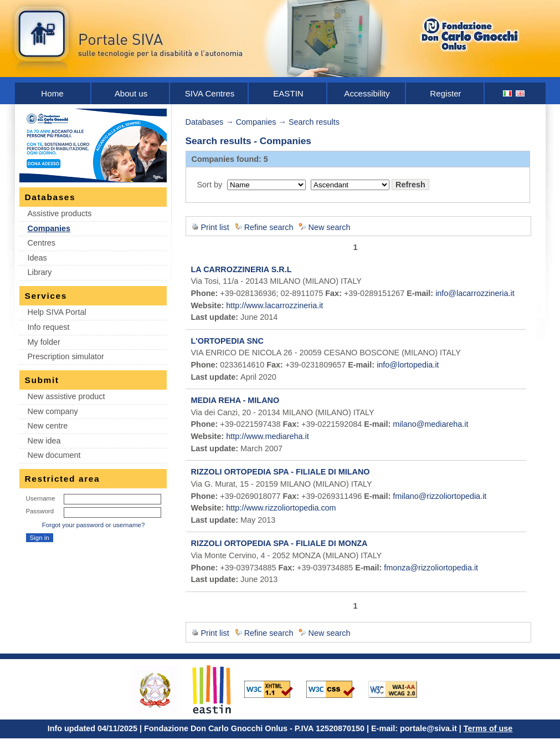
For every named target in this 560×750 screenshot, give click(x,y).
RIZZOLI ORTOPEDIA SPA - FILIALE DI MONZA (279, 543)
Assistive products (60, 213)
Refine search (269, 227)
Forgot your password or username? (94, 525)
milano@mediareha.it (430, 424)
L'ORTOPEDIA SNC (227, 341)
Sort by (210, 185)
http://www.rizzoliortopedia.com (281, 508)
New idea (44, 441)
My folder (44, 342)
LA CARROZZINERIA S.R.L (242, 269)
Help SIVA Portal (57, 312)
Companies (49, 228)
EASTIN (288, 93)
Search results (314, 122)
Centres (42, 243)
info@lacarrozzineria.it (475, 293)
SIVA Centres (210, 93)
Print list (215, 227)
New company (53, 411)
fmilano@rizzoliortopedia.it (440, 496)
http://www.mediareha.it (268, 436)
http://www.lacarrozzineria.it (274, 305)
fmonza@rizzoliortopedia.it (431, 568)
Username (41, 498)
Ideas (37, 258)
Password (40, 511)
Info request (49, 327)
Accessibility (367, 93)
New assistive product (66, 396)
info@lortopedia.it (408, 365)
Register (445, 93)
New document (54, 455)
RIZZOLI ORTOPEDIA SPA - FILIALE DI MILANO (281, 472)
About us (131, 93)
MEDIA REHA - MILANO (235, 400)
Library (40, 272)
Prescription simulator (66, 356)
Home (52, 93)
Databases (205, 122)
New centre (48, 426)
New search (329, 227)
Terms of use (488, 728)
